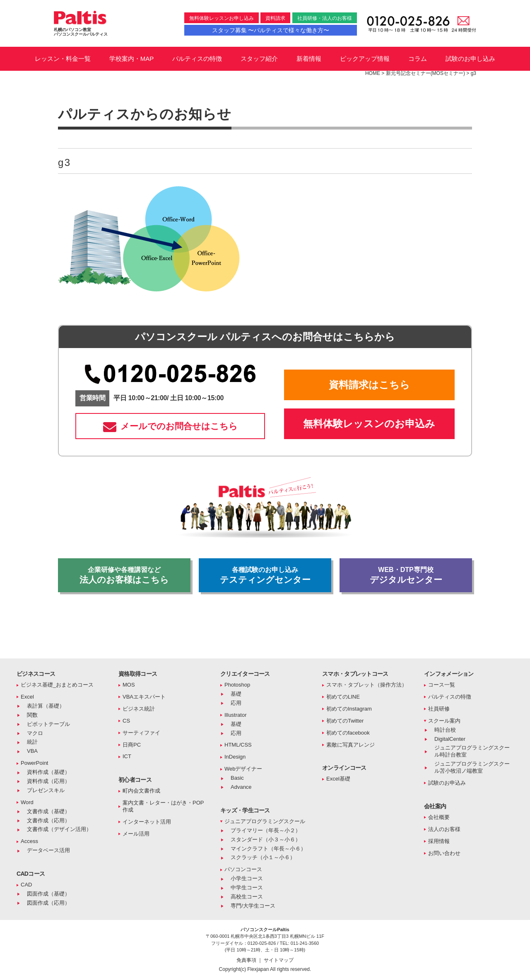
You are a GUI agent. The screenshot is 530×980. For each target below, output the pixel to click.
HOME (373, 73)
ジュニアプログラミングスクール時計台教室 (472, 751)
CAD (26, 885)
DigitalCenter (450, 739)
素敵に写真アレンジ (351, 745)
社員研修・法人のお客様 (325, 18)
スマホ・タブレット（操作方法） (367, 685)
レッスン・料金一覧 (63, 59)
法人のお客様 (444, 829)
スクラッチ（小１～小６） (263, 857)
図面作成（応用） (48, 903)
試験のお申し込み (470, 59)
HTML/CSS (238, 745)
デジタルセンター (406, 575)
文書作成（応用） (48, 820)
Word (27, 802)
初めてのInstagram (349, 709)
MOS (129, 685)
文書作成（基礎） (48, 811)
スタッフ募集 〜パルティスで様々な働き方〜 (271, 30)
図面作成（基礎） (48, 894)
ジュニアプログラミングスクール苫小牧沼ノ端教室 (472, 767)
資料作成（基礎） (48, 772)
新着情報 (309, 59)
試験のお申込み (447, 783)
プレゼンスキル (46, 790)
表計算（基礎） (46, 706)
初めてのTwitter (345, 721)
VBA (32, 751)
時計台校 (445, 730)
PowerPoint (34, 763)
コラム (418, 59)
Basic (237, 778)
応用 (236, 703)
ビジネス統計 (139, 709)
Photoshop (237, 685)
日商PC (132, 745)
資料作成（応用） (48, 781)
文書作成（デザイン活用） (59, 829)
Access (29, 841)
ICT (127, 756)
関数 (32, 715)
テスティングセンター (265, 575)
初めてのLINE (343, 697)
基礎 (236, 694)
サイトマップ (279, 960)
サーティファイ (141, 733)
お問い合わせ (444, 853)
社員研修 (439, 709)
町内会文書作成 (141, 791)
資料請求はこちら (369, 385)
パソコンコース (243, 869)
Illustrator (235, 715)
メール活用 (136, 834)
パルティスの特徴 (197, 59)
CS (126, 721)
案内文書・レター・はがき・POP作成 (163, 806)
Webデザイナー (243, 769)
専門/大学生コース (253, 906)
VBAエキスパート (144, 697)
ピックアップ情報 (365, 59)
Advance (241, 787)
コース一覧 (442, 685)
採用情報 (439, 841)
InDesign (235, 757)
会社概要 (439, 817)
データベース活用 (48, 850)
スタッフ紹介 (259, 59)
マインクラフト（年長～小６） (268, 849)
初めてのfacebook (348, 733)
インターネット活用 (147, 822)
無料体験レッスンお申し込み (222, 18)
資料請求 (275, 18)
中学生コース (247, 888)
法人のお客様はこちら (124, 575)
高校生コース (247, 897)
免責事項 (247, 960)
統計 (32, 742)
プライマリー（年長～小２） (266, 830)
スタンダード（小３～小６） (266, 839)
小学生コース (247, 878)
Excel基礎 (338, 779)
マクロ (35, 733)
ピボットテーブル (48, 724)
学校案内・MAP (132, 59)
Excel (27, 697)
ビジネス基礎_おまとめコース (57, 685)
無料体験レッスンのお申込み (369, 424)
